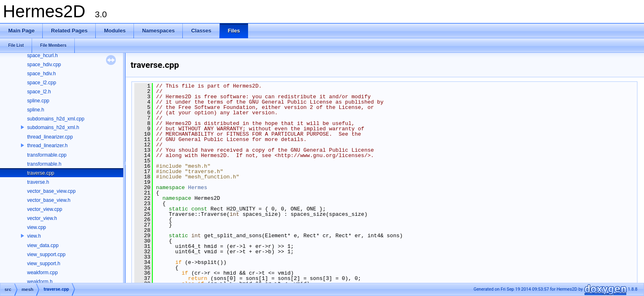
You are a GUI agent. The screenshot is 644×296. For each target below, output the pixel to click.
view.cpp (37, 227)
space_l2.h (39, 92)
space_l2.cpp (42, 83)
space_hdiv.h (41, 74)
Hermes (198, 187)
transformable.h (44, 164)
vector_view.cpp (45, 209)
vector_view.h (42, 218)
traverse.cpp (41, 173)
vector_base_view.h (49, 200)
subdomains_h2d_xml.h (53, 127)
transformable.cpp (47, 155)
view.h (34, 236)
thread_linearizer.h (47, 146)
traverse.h (38, 182)
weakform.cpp (43, 273)
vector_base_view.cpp (51, 191)
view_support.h (44, 264)
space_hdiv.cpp (44, 65)
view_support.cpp (46, 254)
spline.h (36, 110)
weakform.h (40, 282)
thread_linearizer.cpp (50, 137)
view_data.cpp (43, 245)
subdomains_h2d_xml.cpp (56, 119)
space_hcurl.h (43, 55)
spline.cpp (38, 101)
